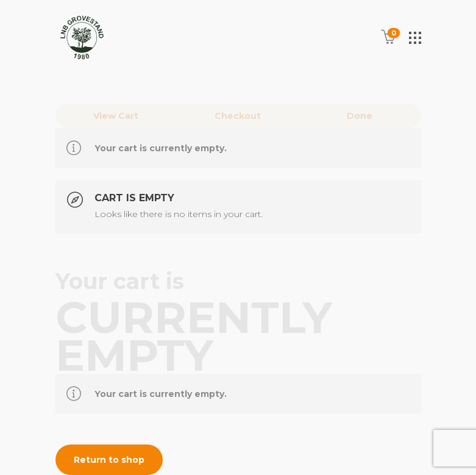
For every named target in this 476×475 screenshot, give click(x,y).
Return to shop (109, 460)
